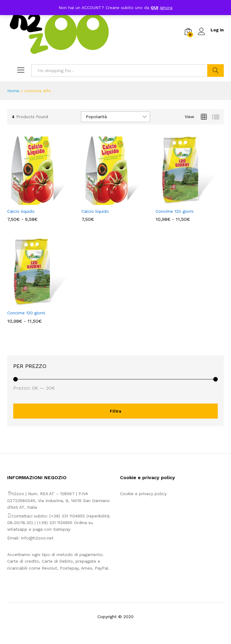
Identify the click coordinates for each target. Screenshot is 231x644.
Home (13, 91)
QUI (154, 8)
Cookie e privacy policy (143, 494)
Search (216, 71)
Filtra (115, 411)
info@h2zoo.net (37, 538)
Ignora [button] (166, 8)
